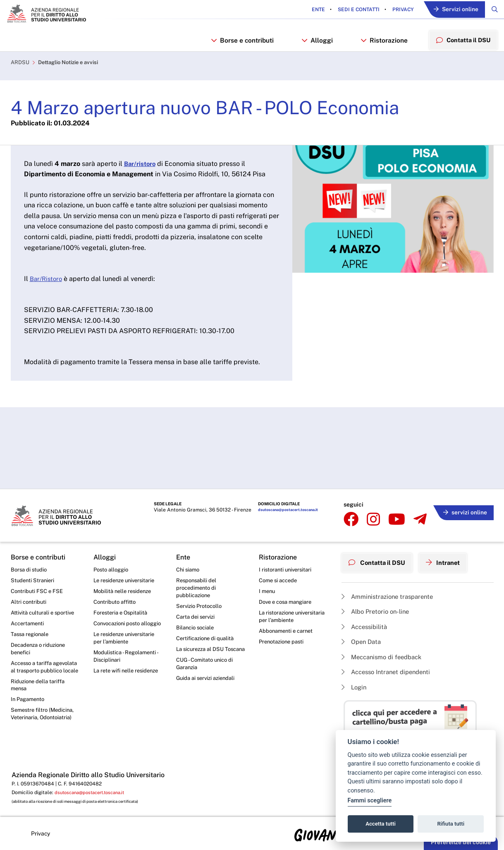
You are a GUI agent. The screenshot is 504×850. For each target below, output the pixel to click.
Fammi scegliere (370, 801)
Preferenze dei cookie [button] (461, 842)
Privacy (398, 10)
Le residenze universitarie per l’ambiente (127, 648)
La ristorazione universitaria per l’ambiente (280, 622)
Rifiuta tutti (451, 824)
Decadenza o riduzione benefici (41, 652)
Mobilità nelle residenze (125, 591)
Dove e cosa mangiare (288, 602)
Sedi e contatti (353, 10)
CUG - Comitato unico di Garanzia (207, 676)
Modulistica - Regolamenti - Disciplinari (128, 668)
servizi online (463, 509)
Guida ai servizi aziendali (208, 692)
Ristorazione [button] (382, 43)
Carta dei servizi (197, 618)
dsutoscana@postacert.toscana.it (275, 510)
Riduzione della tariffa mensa (40, 699)
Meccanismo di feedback (385, 655)
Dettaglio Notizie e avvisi (73, 67)
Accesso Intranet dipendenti (390, 671)
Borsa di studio (30, 568)
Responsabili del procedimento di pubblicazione (198, 587)
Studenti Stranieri (34, 579)
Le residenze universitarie (127, 579)
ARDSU (21, 67)
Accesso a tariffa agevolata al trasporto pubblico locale (40, 676)
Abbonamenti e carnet (288, 641)
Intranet (449, 559)
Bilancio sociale (197, 630)
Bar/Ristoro (47, 284)
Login (355, 687)
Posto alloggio (113, 568)
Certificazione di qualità (207, 641)
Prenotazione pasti (283, 653)
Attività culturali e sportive (45, 614)
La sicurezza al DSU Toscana (202, 657)
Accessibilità (366, 623)
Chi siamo (189, 568)
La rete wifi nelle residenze (115, 688)
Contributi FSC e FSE (38, 591)
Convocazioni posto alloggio (119, 629)
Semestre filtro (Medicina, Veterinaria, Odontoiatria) (44, 730)
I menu (268, 591)
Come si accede (280, 579)
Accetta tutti (381, 824)
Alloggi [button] (316, 43)
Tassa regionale (32, 636)
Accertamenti (29, 625)
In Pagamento (29, 715)
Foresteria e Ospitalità (122, 614)
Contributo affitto (116, 602)
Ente (313, 10)
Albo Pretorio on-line (378, 607)
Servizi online (453, 10)
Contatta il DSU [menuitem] (462, 43)
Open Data (363, 639)
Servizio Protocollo (201, 607)
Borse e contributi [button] (242, 43)
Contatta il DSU (379, 559)
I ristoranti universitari (287, 568)
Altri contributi (29, 602)
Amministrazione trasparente (391, 592)
